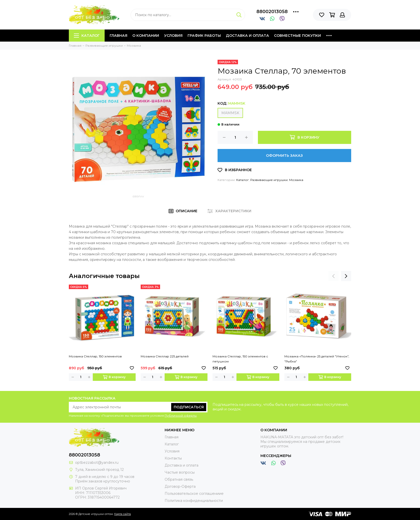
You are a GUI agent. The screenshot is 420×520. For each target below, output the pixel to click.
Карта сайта (123, 514)
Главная (118, 36)
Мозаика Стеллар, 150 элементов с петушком (240, 359)
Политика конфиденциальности (194, 501)
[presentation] (334, 276)
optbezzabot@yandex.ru (97, 463)
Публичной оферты (181, 416)
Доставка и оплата (247, 36)
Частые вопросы (180, 472)
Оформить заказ (284, 156)
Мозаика (296, 180)
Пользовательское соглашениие (194, 494)
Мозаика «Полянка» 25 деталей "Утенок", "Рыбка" (317, 359)
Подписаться (189, 407)
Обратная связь (179, 479)
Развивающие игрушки (269, 180)
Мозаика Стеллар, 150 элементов (95, 356)
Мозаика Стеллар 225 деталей (165, 356)
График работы (204, 36)
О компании (146, 36)
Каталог (87, 36)
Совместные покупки (297, 36)
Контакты (173, 458)
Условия (173, 36)
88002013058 (272, 12)
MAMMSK (230, 113)
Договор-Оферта (180, 486)
